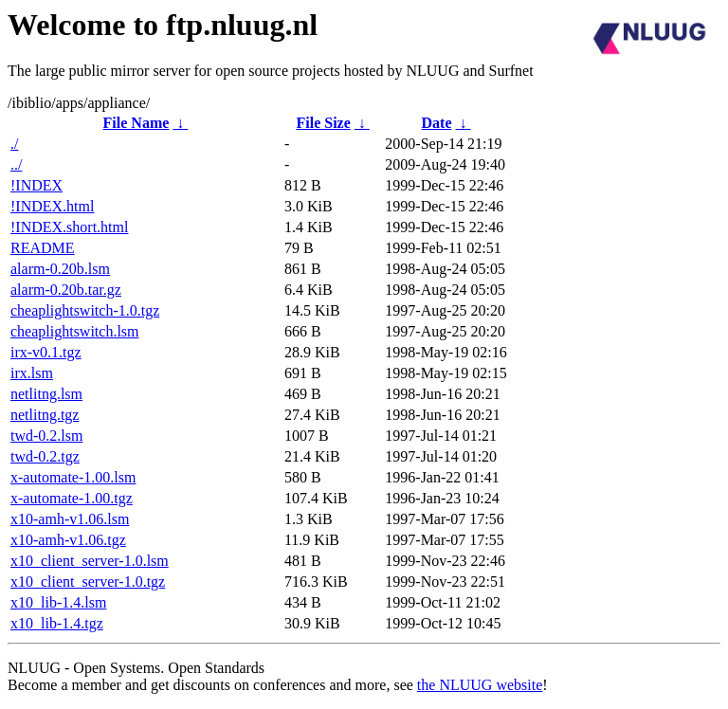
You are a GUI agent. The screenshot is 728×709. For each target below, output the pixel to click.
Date (437, 123)
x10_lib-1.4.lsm (58, 602)
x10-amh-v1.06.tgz (68, 540)
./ (14, 144)
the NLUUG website (480, 685)
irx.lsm (32, 373)
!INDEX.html (52, 206)
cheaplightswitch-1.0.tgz (85, 310)
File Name (136, 123)
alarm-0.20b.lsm (60, 269)
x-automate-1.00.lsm (73, 477)
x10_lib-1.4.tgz (57, 623)
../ (16, 164)
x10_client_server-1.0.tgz (88, 582)
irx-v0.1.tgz (46, 352)
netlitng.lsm (46, 394)
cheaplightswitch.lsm (75, 331)
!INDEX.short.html (69, 227)
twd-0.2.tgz (45, 456)
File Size (323, 123)
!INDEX (36, 185)
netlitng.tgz (45, 415)
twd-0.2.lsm (46, 436)
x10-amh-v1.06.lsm (70, 519)
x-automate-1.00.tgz (72, 498)
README (43, 248)
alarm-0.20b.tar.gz (66, 290)
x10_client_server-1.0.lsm (90, 561)
